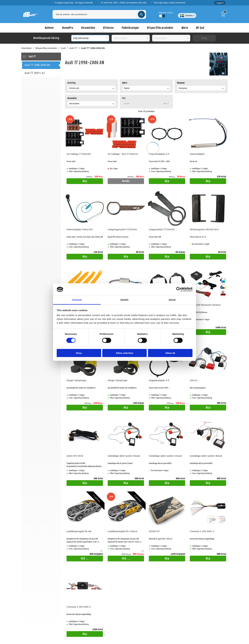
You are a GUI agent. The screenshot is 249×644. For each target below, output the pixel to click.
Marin (185, 28)
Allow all (170, 353)
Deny (79, 353)
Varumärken (88, 28)
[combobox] (92, 88)
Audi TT (73, 48)
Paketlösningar (130, 28)
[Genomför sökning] (141, 14)
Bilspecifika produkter (160, 28)
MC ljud (200, 28)
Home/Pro (68, 28)
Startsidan (26, 48)
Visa (204, 38)
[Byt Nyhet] (168, 89)
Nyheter (49, 28)
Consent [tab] (77, 300)
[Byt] (113, 89)
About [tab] (172, 300)
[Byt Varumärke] (113, 104)
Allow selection (124, 353)
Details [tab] (124, 300)
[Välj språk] (187, 14)
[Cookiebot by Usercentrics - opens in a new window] (179, 289)
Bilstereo (108, 28)
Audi (63, 48)
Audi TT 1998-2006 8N (93, 48)
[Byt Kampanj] (222, 89)
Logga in (220, 3)
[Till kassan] (224, 14)
